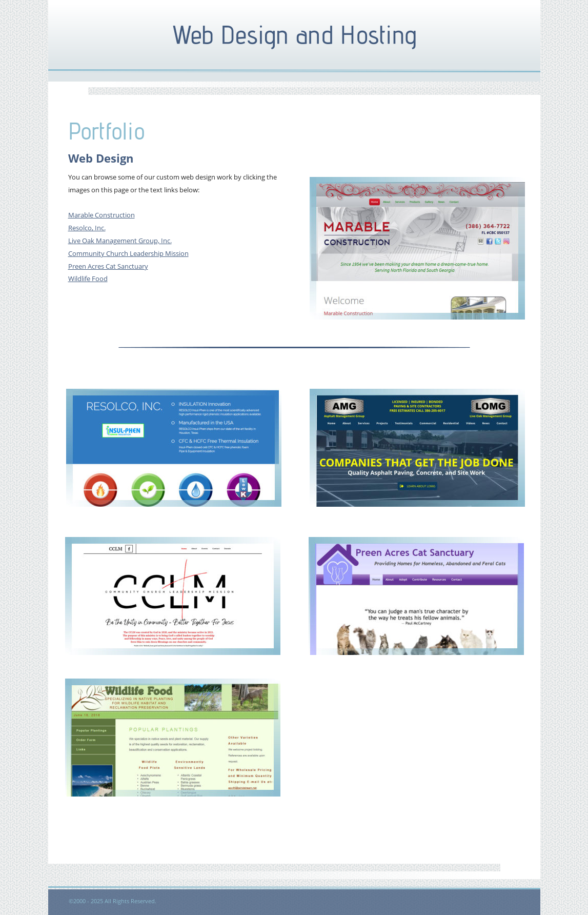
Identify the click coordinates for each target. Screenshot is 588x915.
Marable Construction (102, 215)
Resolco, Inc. (87, 228)
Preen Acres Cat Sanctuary (108, 266)
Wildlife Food (88, 279)
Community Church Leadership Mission (128, 253)
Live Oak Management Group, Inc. (120, 241)
